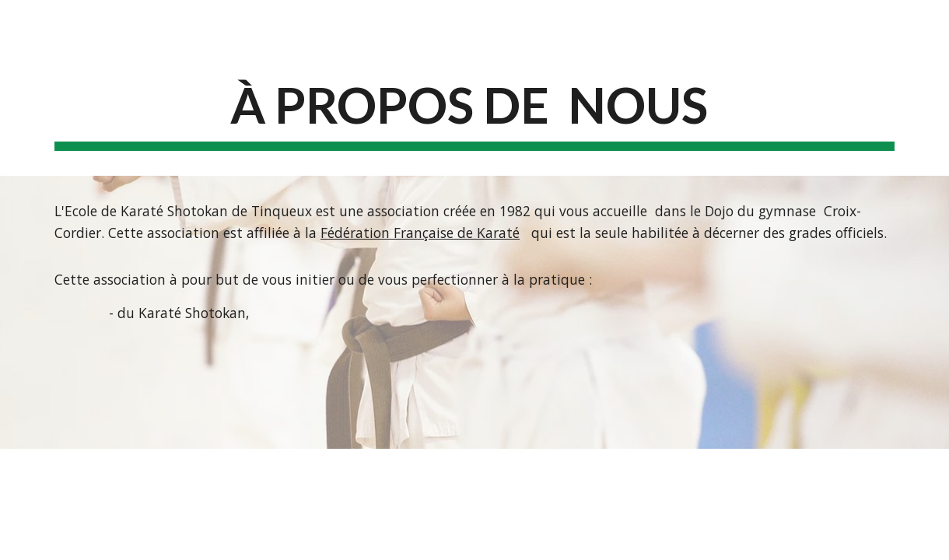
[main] (474, 111)
